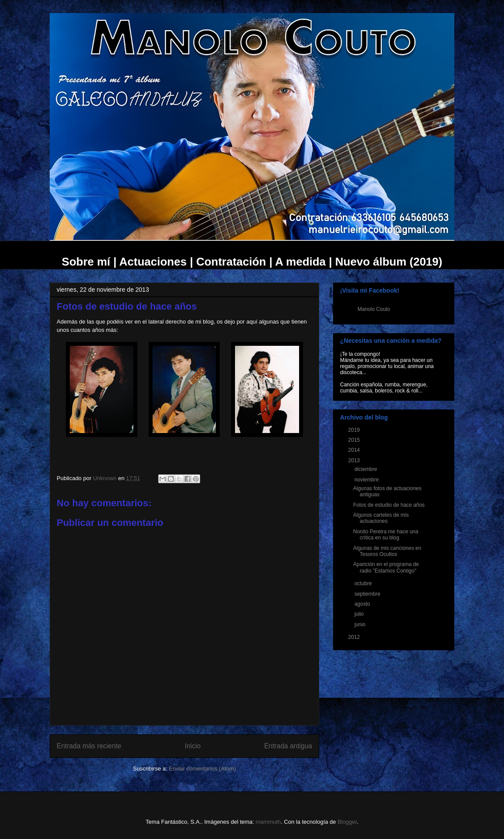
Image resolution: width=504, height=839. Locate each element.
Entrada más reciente (89, 746)
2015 (355, 440)
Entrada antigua (288, 746)
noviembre (367, 480)
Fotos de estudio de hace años (389, 505)
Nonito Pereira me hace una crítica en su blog (386, 535)
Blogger (347, 822)
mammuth (268, 822)
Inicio (193, 746)
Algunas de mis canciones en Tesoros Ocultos (387, 551)
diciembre (366, 469)
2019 (355, 430)
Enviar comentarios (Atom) (202, 769)
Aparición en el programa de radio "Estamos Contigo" (386, 567)
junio (361, 624)
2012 (355, 637)
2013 (355, 460)
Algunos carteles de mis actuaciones (381, 518)
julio (360, 614)
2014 (355, 450)
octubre (364, 583)
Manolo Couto (374, 309)
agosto (363, 604)
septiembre (368, 594)
